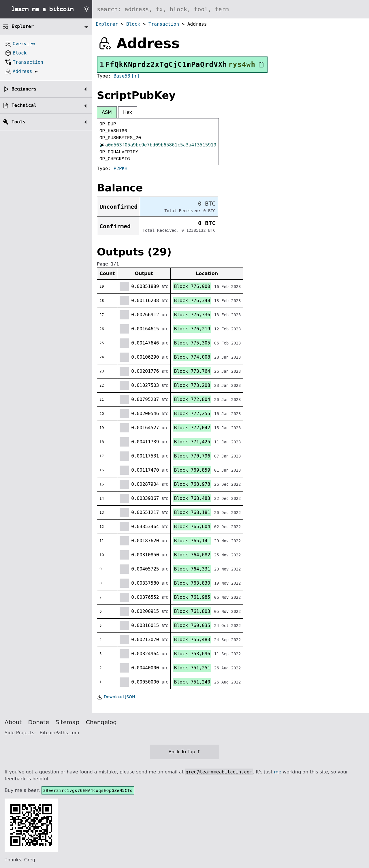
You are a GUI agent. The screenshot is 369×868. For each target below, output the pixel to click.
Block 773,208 (192, 385)
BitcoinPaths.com (59, 733)
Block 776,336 (192, 315)
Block (133, 24)
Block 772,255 (192, 414)
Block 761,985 (192, 597)
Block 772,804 (192, 399)
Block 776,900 (192, 286)
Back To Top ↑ (184, 752)
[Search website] (231, 9)
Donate (39, 722)
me (277, 772)
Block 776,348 (192, 301)
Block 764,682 (192, 555)
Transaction (164, 24)
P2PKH (121, 168)
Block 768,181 (192, 512)
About (13, 722)
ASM (107, 112)
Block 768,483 (192, 498)
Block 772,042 (192, 428)
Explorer (107, 24)
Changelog (101, 722)
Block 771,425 (192, 442)
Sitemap (68, 722)
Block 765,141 (192, 541)
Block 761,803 (192, 611)
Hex (128, 112)
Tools (18, 122)
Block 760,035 (192, 625)
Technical (24, 105)
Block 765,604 (192, 527)
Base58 (122, 76)
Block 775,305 (192, 343)
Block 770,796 (192, 456)
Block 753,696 (192, 654)
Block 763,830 (192, 583)
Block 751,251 (192, 668)
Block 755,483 (192, 640)
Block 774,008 (192, 357)
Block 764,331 (192, 569)
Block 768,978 (192, 484)
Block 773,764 (192, 371)
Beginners (24, 89)
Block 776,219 (192, 329)
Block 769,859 (192, 470)
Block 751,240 (192, 682)
